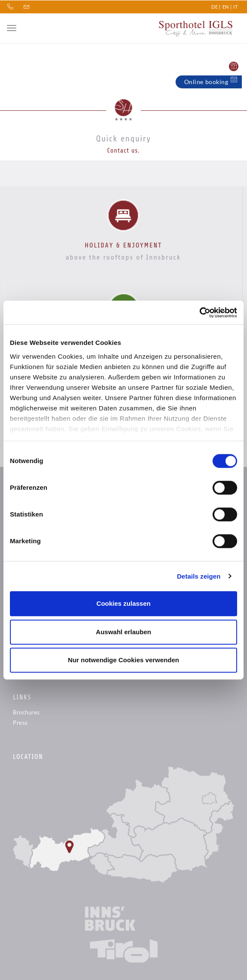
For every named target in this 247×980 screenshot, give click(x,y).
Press (20, 723)
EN (226, 6)
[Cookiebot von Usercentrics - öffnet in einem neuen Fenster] (199, 313)
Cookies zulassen (123, 603)
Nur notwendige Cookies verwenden (123, 660)
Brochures (26, 712)
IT (235, 6)
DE (215, 6)
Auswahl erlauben (123, 632)
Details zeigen (199, 576)
